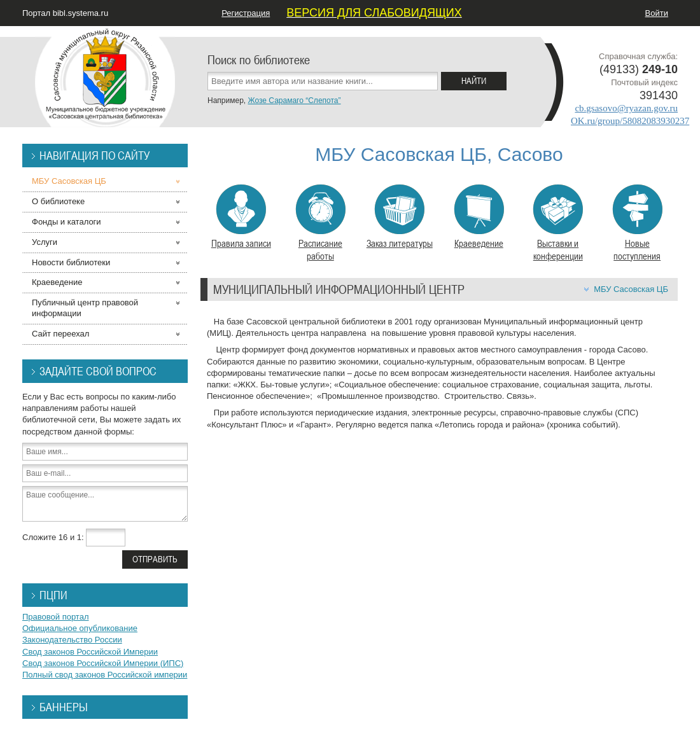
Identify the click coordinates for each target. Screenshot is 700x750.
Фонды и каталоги (66, 222)
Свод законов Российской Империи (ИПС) (103, 663)
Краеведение (479, 217)
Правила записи (241, 217)
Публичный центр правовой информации (85, 308)
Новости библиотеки (71, 262)
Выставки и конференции (558, 223)
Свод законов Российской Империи (90, 652)
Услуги (45, 242)
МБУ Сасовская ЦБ (631, 289)
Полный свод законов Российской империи (105, 675)
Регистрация (246, 13)
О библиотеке (58, 201)
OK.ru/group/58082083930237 (630, 121)
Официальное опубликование (80, 628)
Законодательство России (72, 640)
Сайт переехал (60, 334)
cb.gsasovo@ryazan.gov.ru (626, 108)
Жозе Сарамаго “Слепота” (294, 101)
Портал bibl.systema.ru (65, 13)
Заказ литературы (400, 217)
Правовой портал (56, 617)
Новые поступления (637, 223)
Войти (657, 13)
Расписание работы (320, 223)
